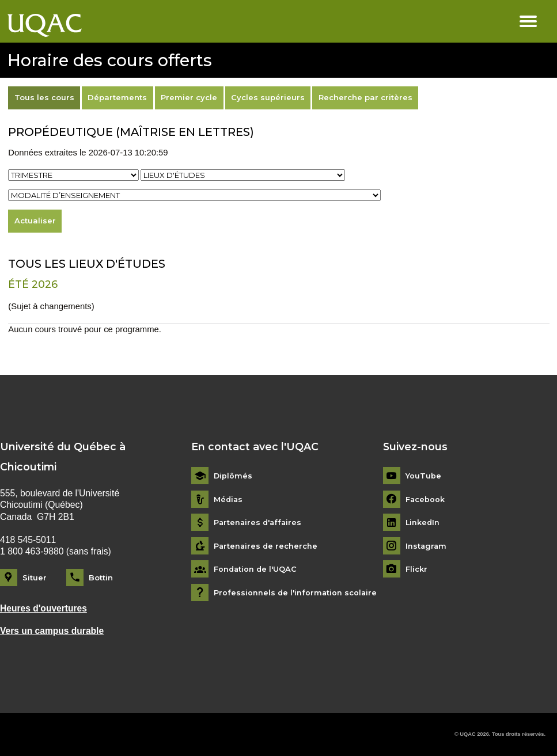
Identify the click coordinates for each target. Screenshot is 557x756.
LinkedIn (423, 523)
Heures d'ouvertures (44, 608)
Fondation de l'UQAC (256, 569)
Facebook (425, 499)
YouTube (423, 476)
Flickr (416, 569)
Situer (35, 578)
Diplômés (233, 476)
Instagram (427, 546)
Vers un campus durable (52, 631)
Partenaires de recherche (266, 546)
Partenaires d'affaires (259, 523)
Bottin (101, 578)
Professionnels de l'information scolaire (296, 593)
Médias (229, 499)
